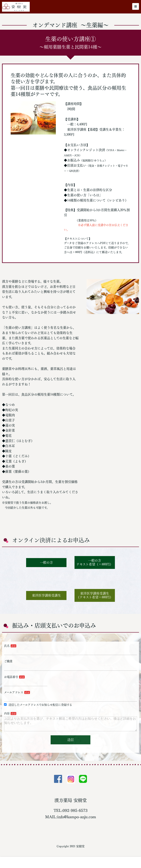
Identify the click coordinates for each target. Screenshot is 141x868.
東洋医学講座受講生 (46, 595)
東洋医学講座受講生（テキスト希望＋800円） (95, 595)
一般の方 (46, 562)
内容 (7, 713)
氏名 (7, 646)
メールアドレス (14, 692)
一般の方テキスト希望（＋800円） (95, 562)
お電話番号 (11, 677)
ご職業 (8, 661)
